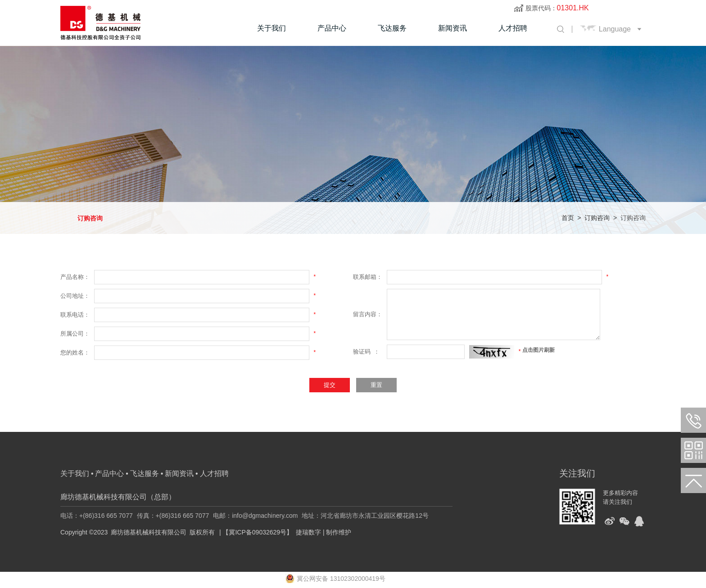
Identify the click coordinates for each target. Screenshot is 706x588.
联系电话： (75, 315)
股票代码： (557, 8)
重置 (376, 385)
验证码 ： (366, 352)
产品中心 (332, 28)
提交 (330, 385)
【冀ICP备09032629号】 (258, 532)
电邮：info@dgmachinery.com (255, 516)
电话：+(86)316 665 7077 (97, 516)
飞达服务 (392, 28)
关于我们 (272, 28)
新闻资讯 (453, 28)
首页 (568, 218)
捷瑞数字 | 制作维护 (324, 532)
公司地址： (75, 296)
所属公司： (75, 334)
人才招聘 (513, 28)
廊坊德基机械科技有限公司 (149, 532)
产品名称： (75, 277)
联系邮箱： (368, 277)
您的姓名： (75, 352)
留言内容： (368, 314)
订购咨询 (90, 218)
